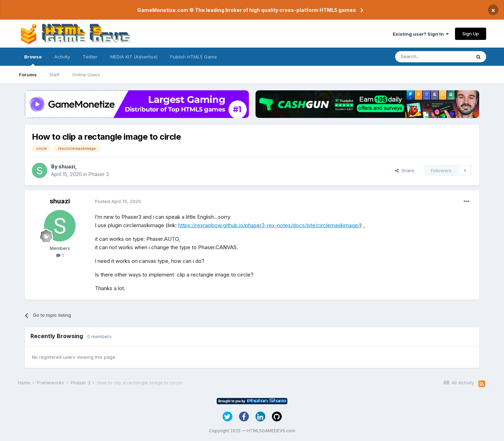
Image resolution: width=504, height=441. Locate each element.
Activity (62, 57)
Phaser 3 (99, 174)
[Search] (433, 57)
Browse (33, 60)
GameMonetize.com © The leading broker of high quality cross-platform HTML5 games (247, 10)
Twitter (90, 57)
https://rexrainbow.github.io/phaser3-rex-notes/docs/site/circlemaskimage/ (269, 225)
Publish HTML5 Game (194, 57)
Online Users (86, 75)
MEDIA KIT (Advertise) (134, 57)
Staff (54, 75)
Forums (28, 75)
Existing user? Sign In (421, 34)
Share (405, 170)
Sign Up (471, 34)
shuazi (67, 166)
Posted (118, 201)
